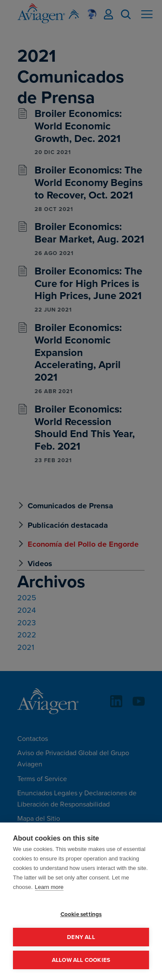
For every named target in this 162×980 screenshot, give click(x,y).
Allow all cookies (81, 960)
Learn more (49, 887)
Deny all (81, 937)
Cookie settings (81, 914)
